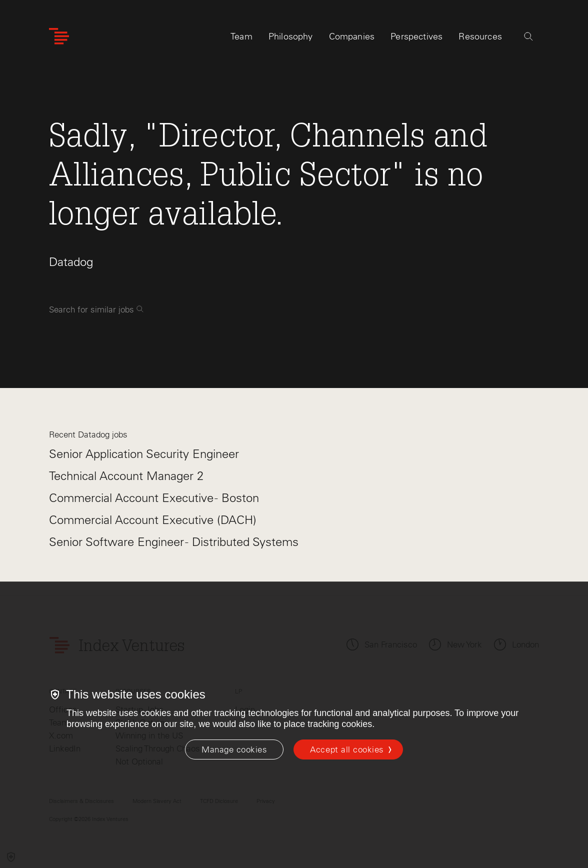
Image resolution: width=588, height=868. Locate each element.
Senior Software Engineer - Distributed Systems (174, 542)
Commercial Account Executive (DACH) (153, 520)
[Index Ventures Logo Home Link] (59, 39)
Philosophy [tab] (291, 38)
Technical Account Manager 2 (126, 476)
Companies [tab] (352, 38)
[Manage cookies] (234, 749)
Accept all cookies (347, 749)
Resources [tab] (480, 38)
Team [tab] (241, 38)
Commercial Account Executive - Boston (154, 498)
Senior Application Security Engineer (144, 454)
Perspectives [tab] (416, 38)
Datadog (71, 262)
